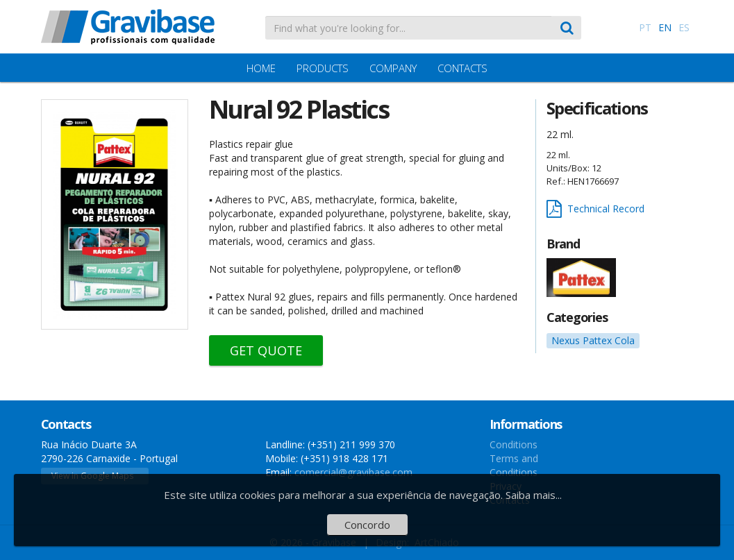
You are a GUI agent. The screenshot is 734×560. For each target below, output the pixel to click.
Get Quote (266, 350)
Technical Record (595, 209)
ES (684, 27)
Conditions (514, 444)
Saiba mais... (534, 495)
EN (665, 27)
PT (645, 27)
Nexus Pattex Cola (593, 340)
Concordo (367, 525)
